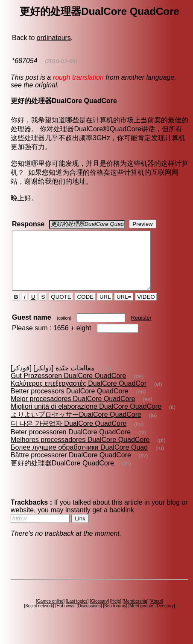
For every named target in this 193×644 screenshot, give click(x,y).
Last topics (77, 613)
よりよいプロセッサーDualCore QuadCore (76, 426)
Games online (50, 613)
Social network (39, 617)
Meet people (142, 617)
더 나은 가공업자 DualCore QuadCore (69, 435)
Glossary (99, 613)
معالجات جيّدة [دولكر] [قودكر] (53, 380)
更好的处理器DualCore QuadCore (62, 475)
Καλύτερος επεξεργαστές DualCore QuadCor (79, 395)
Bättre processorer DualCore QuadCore (71, 466)
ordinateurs (54, 38)
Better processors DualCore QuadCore (70, 403)
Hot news (65, 617)
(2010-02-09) (61, 61)
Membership (136, 613)
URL (105, 308)
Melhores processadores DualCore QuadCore (80, 451)
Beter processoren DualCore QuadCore (71, 443)
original (46, 85)
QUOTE (61, 308)
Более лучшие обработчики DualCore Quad (79, 459)
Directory (165, 617)
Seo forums (115, 617)
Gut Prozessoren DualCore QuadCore (68, 387)
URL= (124, 308)
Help (116, 613)
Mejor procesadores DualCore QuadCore (73, 410)
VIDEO (146, 308)
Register (141, 329)
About (156, 613)
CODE (85, 308)
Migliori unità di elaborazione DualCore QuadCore (86, 418)
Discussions (89, 617)
